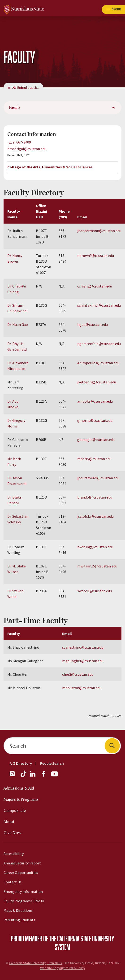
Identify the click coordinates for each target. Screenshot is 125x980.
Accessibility (14, 854)
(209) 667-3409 (19, 142)
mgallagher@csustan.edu (83, 661)
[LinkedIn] (33, 776)
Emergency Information (23, 891)
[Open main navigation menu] (113, 9)
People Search (52, 763)
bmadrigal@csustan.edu (27, 149)
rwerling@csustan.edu (95, 547)
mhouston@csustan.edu (82, 688)
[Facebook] (46, 776)
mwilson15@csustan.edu (97, 566)
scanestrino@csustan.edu (83, 647)
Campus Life (15, 811)
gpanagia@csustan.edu (96, 440)
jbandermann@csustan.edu (99, 231)
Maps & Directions (18, 910)
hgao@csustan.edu (93, 324)
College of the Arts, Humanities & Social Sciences (50, 167)
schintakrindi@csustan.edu (99, 305)
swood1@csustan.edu (95, 591)
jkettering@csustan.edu (97, 382)
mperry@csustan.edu (94, 459)
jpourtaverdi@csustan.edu (98, 478)
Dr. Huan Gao (18, 324)
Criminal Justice (26, 87)
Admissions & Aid (19, 789)
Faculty (15, 107)
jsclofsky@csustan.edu (95, 516)
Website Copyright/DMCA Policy (63, 968)
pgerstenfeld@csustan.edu (99, 344)
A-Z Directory (21, 763)
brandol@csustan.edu (95, 497)
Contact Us (13, 882)
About (9, 822)
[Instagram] (14, 776)
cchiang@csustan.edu (95, 286)
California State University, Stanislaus (36, 963)
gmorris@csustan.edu (95, 420)
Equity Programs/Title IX (24, 901)
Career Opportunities (21, 872)
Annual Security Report (22, 863)
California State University (86, 938)
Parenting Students (19, 920)
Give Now (12, 833)
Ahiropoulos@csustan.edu (98, 363)
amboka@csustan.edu (95, 401)
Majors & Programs (21, 800)
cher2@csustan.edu (78, 674)
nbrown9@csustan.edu (96, 256)
